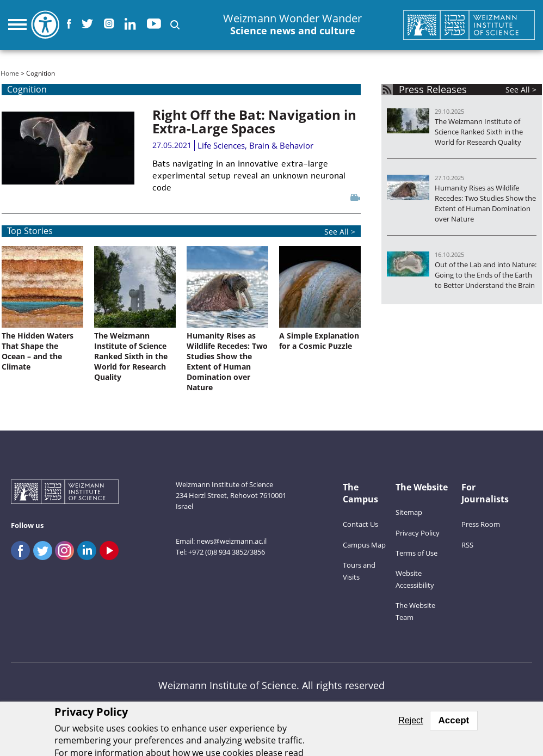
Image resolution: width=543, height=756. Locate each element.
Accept (454, 720)
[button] (175, 25)
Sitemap (409, 512)
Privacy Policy (418, 533)
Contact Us (360, 524)
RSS (467, 545)
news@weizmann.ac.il (232, 541)
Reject (411, 720)
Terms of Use (416, 553)
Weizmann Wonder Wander (292, 25)
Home (10, 73)
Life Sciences (221, 145)
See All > (521, 90)
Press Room (481, 524)
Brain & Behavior (281, 145)
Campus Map (364, 545)
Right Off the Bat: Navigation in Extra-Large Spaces (254, 121)
